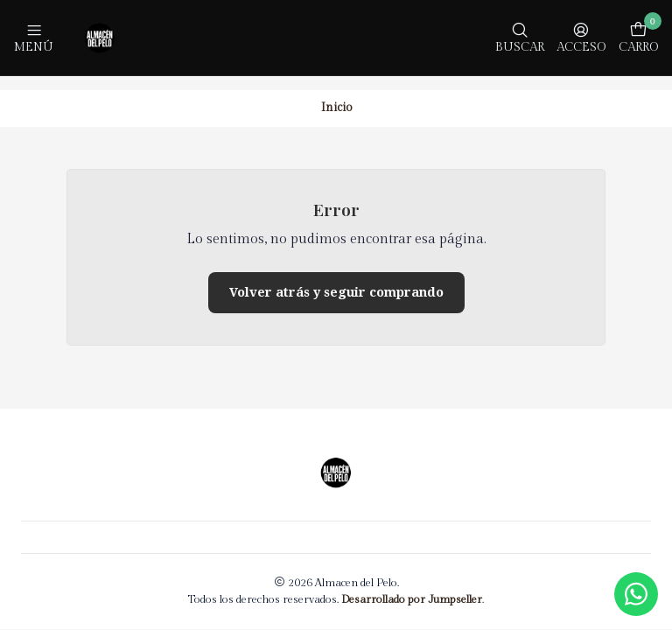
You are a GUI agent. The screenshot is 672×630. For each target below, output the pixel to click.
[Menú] (34, 38)
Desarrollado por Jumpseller (412, 586)
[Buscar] (520, 38)
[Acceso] (581, 38)
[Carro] (638, 38)
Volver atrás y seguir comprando (336, 278)
